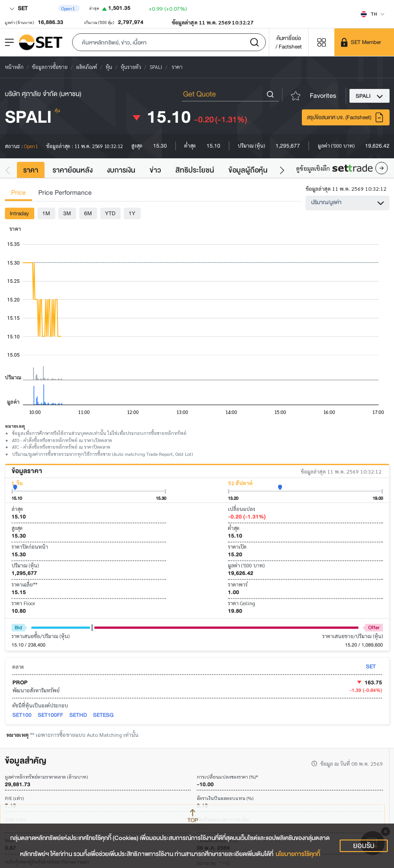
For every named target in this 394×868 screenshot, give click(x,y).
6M (88, 213)
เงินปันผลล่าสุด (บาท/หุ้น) (223, 820)
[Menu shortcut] (321, 42)
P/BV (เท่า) (16, 820)
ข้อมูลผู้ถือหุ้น (248, 170)
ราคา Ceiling (242, 603)
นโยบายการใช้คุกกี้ (298, 854)
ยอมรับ (364, 846)
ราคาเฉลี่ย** (24, 585)
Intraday (19, 213)
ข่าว (155, 170)
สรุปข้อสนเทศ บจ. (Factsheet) (345, 117)
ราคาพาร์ (238, 585)
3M (67, 213)
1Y (132, 213)
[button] (169, 42)
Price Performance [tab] (65, 193)
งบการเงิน (121, 170)
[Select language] (373, 14)
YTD (110, 213)
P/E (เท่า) (14, 798)
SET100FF (51, 715)
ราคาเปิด (237, 547)
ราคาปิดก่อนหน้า (30, 547)
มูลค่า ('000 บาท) (246, 565)
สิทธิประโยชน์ (195, 170)
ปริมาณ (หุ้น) (25, 565)
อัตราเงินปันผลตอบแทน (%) (225, 798)
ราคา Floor (23, 603)
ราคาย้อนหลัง (73, 170)
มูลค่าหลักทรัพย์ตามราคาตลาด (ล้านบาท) (46, 777)
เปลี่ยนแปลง (242, 509)
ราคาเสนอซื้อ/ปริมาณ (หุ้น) (41, 636)
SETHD (78, 715)
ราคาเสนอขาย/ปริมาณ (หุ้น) (353, 636)
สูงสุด (17, 528)
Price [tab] (18, 193)
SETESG (103, 715)
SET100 (22, 715)
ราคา (31, 170)
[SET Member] (364, 42)
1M (46, 213)
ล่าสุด (17, 509)
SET (18, 8)
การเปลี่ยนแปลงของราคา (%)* (227, 777)
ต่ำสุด (234, 528)
